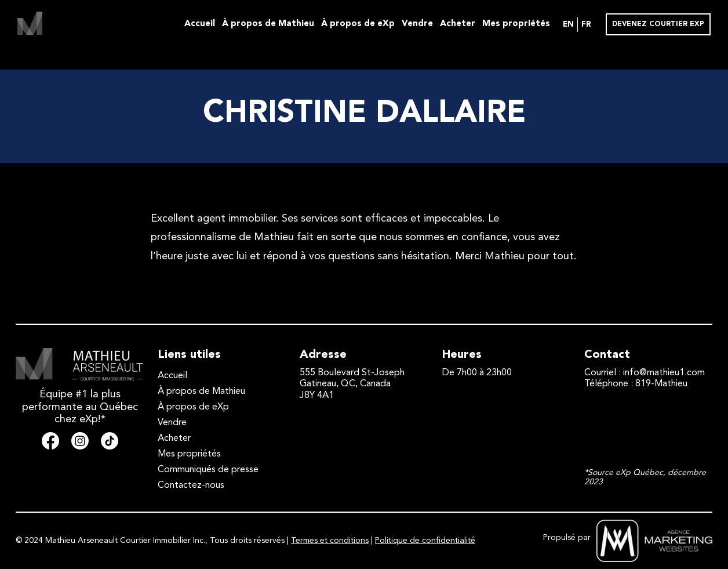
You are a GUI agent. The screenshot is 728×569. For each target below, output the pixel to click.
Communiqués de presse (208, 470)
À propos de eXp (358, 24)
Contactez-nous (191, 485)
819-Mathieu (661, 384)
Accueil (200, 24)
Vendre (417, 24)
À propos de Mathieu (268, 24)
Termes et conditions (330, 541)
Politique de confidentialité (425, 541)
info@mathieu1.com (664, 373)
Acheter (458, 24)
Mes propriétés (516, 24)
